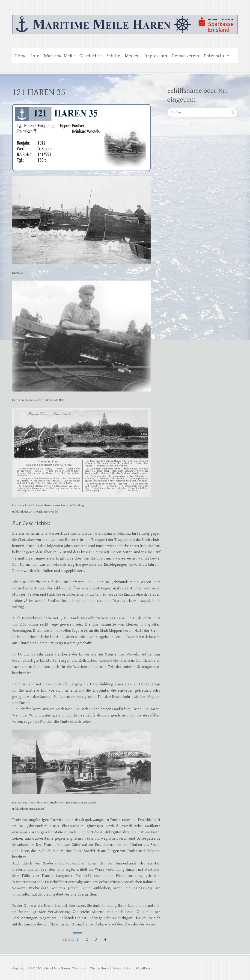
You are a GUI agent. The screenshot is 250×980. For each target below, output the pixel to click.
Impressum (156, 56)
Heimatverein (185, 56)
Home (21, 56)
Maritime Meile (59, 56)
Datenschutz (216, 56)
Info (35, 56)
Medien (132, 56)
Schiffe (113, 56)
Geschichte (91, 56)
